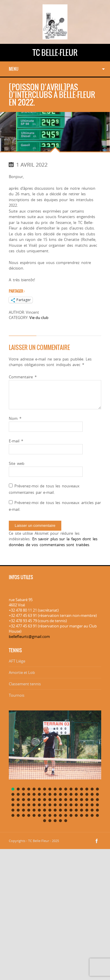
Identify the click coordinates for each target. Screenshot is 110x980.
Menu (14, 69)
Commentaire (23, 377)
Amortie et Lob (22, 672)
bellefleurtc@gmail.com (29, 636)
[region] (55, 765)
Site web (17, 463)
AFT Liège (17, 661)
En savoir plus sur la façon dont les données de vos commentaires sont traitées (53, 542)
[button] (13, 789)
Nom (15, 418)
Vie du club (39, 318)
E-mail (16, 441)
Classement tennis (25, 684)
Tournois (17, 695)
